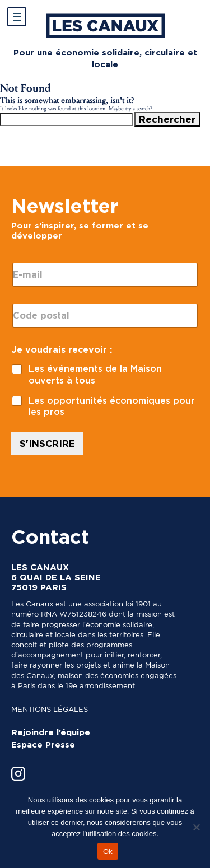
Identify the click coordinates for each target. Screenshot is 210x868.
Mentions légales (50, 709)
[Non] (196, 827)
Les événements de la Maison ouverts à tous (95, 375)
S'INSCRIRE (47, 444)
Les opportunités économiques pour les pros (112, 407)
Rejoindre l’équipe (51, 732)
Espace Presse (43, 745)
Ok (108, 851)
